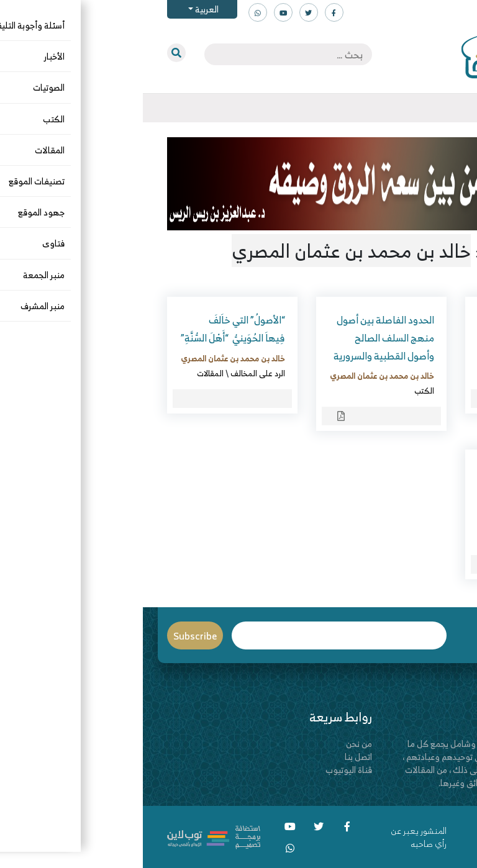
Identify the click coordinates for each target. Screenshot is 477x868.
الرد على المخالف (115, 373)
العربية (63, 9)
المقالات (67, 373)
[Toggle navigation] (453, 108)
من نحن (216, 744)
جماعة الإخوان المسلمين (401, 539)
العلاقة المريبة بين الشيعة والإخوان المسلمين (388, 329)
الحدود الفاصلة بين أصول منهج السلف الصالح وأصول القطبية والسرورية (241, 338)
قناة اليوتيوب (206, 770)
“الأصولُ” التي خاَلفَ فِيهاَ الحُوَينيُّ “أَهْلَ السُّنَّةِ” (90, 329)
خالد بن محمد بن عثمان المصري (388, 358)
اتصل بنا (216, 757)
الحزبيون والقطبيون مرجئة (388, 472)
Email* (197, 635)
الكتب (430, 373)
